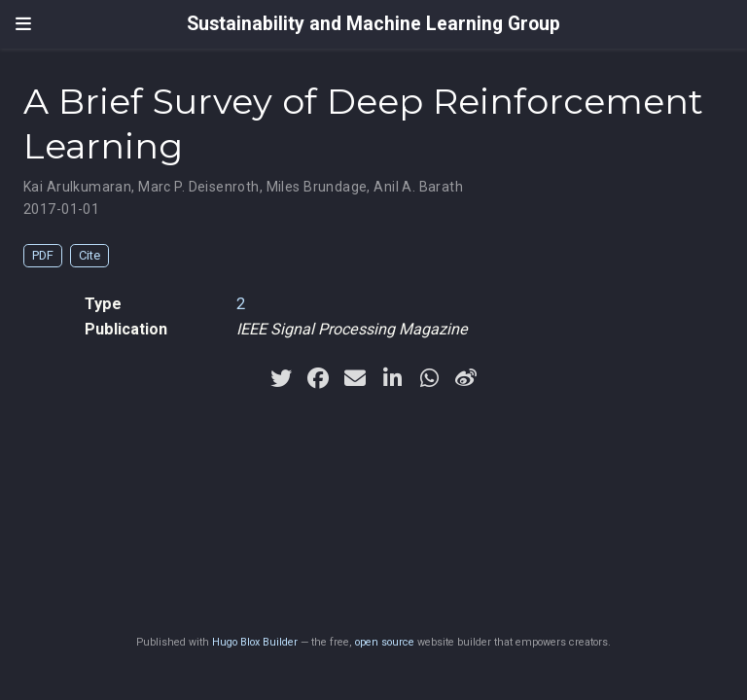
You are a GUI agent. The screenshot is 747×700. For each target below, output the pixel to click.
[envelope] (355, 378)
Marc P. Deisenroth (199, 187)
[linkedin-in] (392, 378)
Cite (89, 255)
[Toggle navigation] (23, 24)
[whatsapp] (429, 378)
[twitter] (281, 378)
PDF (43, 255)
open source (385, 642)
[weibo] (466, 378)
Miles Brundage (317, 187)
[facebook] (318, 378)
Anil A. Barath (418, 187)
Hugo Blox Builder (255, 642)
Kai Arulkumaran (77, 187)
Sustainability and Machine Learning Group (373, 24)
